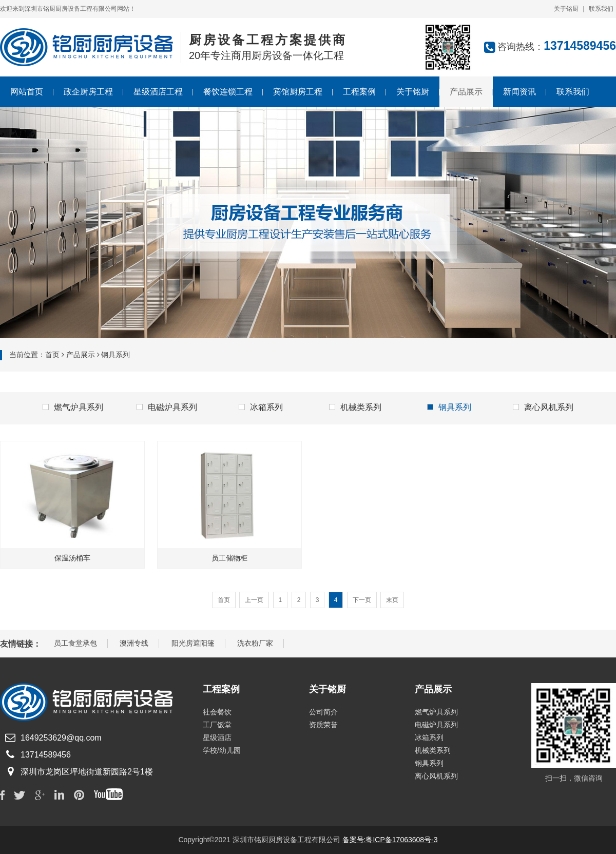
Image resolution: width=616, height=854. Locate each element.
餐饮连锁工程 (228, 92)
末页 (392, 600)
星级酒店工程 (158, 92)
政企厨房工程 (88, 92)
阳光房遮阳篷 (193, 643)
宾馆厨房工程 (298, 92)
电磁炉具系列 (167, 407)
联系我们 (601, 9)
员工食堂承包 (75, 643)
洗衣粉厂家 (255, 643)
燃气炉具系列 (73, 407)
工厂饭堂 (217, 725)
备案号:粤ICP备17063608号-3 (390, 840)
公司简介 (323, 712)
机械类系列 (355, 407)
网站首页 (27, 92)
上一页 (254, 600)
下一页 (362, 600)
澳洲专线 (134, 643)
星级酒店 (217, 737)
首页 (52, 355)
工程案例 (359, 92)
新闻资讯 (519, 92)
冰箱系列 (261, 407)
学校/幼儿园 (222, 750)
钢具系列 (449, 407)
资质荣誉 (323, 725)
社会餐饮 (217, 712)
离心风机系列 (543, 407)
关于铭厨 (566, 9)
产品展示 (466, 92)
